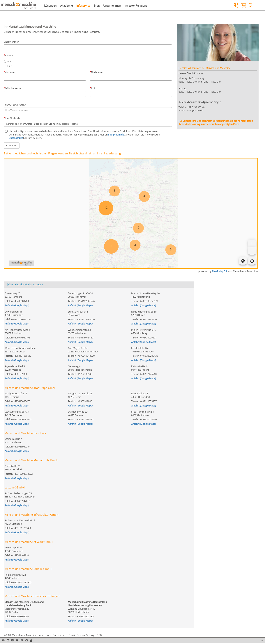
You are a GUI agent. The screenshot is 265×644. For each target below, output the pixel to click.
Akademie (66, 6)
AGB (99, 635)
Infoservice (83, 6)
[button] (31, 640)
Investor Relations (136, 6)
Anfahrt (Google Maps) (17, 305)
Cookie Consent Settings (82, 635)
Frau (10, 61)
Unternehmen (112, 6)
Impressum (45, 635)
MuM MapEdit (220, 271)
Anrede (9, 55)
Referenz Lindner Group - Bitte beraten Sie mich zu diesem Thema (88, 124)
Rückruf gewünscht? (15, 105)
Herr (10, 66)
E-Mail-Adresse (13, 88)
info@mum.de (116, 135)
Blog (97, 6)
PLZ (93, 88)
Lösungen (50, 6)
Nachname (97, 72)
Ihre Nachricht (13, 118)
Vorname (10, 72)
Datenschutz (16, 138)
